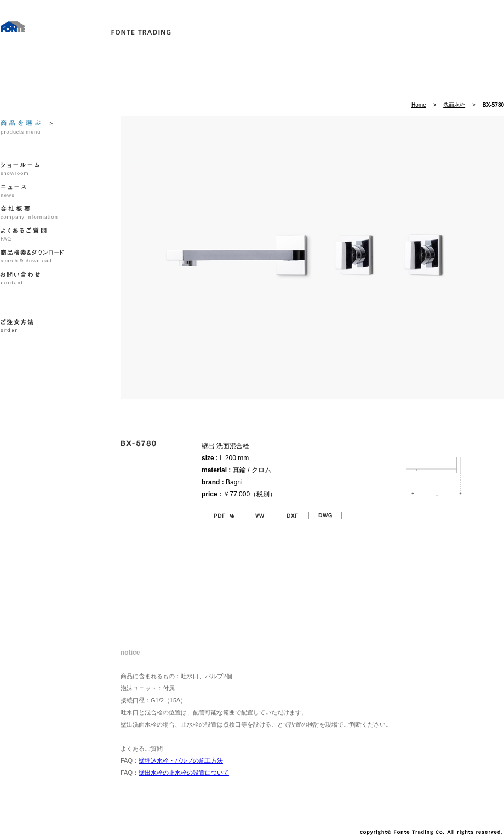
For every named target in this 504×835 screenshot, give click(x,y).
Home (419, 105)
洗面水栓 (454, 105)
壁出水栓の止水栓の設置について (184, 773)
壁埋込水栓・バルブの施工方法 (181, 760)
